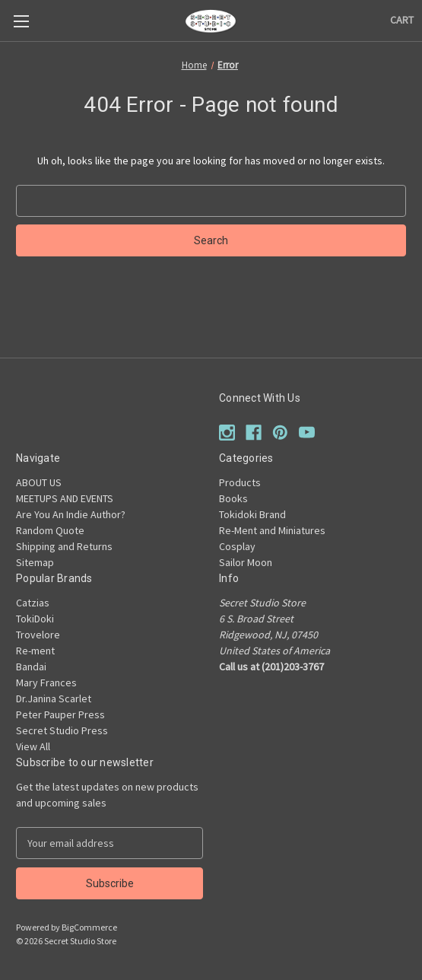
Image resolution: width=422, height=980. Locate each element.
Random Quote (50, 530)
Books (233, 498)
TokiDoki (35, 619)
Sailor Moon (246, 562)
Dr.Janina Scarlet (54, 698)
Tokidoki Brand (252, 514)
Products (240, 482)
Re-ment (35, 651)
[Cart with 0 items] (402, 20)
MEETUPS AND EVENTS (65, 498)
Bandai (31, 667)
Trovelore (38, 635)
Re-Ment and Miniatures (272, 530)
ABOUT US (39, 482)
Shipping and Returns (64, 546)
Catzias (33, 603)
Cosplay (237, 546)
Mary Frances (46, 682)
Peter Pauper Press (60, 714)
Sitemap (35, 562)
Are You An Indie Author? (71, 514)
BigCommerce (89, 927)
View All (33, 746)
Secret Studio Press (62, 730)
